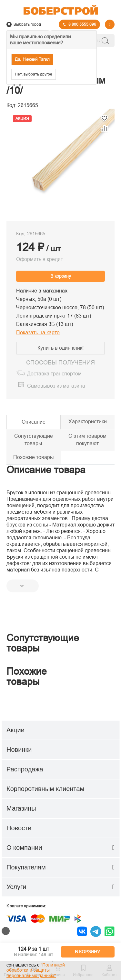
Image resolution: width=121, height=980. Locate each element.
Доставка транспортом (54, 374)
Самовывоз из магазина (56, 386)
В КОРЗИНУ (87, 952)
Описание (34, 422)
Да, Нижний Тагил (32, 59)
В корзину (61, 276)
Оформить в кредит (40, 259)
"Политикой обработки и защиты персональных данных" (36, 970)
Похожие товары (34, 457)
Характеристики (88, 422)
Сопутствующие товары (34, 440)
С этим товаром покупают (87, 440)
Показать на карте (38, 333)
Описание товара (46, 470)
